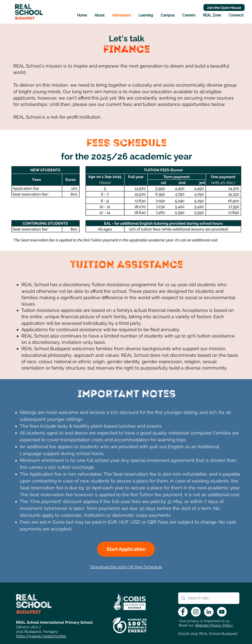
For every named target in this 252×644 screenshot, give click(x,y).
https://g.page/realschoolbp (41, 636)
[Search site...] (208, 598)
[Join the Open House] (224, 7)
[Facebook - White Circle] (183, 612)
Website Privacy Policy (214, 625)
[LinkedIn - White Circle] (209, 612)
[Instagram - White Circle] (196, 612)
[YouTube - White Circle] (222, 612)
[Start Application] (126, 549)
